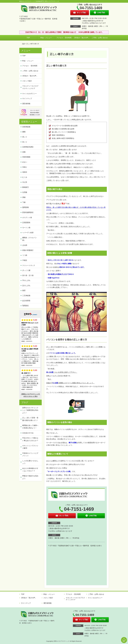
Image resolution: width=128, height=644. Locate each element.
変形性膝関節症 (28, 212)
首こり (25, 142)
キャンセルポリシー (29, 94)
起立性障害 (26, 301)
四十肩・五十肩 (28, 275)
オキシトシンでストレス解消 (30, 447)
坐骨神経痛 (26, 127)
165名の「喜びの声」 (82, 38)
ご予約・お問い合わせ (100, 38)
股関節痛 (25, 207)
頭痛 (24, 152)
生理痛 (25, 192)
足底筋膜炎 (26, 222)
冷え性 (25, 182)
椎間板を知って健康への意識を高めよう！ (30, 427)
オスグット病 (27, 218)
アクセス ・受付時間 (64, 38)
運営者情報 (26, 104)
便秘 (24, 197)
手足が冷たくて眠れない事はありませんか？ (30, 439)
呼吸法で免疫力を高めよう (30, 477)
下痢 (24, 202)
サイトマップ (27, 99)
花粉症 (25, 172)
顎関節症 (25, 306)
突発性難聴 (26, 157)
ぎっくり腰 (26, 270)
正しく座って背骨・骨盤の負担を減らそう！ (30, 419)
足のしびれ (26, 286)
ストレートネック (29, 265)
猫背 (24, 290)
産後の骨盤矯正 (28, 250)
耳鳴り (25, 167)
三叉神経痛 (26, 296)
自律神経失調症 (28, 147)
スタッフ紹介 (27, 81)
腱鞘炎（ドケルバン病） (29, 239)
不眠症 (25, 260)
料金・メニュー (46, 38)
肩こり (25, 137)
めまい (25, 162)
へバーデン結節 (28, 233)
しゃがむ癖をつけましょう (30, 462)
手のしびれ (26, 280)
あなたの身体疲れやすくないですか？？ (30, 470)
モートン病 (26, 228)
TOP (28, 38)
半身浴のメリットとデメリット (30, 454)
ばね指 (25, 245)
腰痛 (24, 132)
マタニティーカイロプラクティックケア (30, 87)
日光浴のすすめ (28, 433)
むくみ (25, 177)
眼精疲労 (25, 187)
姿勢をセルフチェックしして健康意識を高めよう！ (30, 410)
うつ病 (25, 255)
